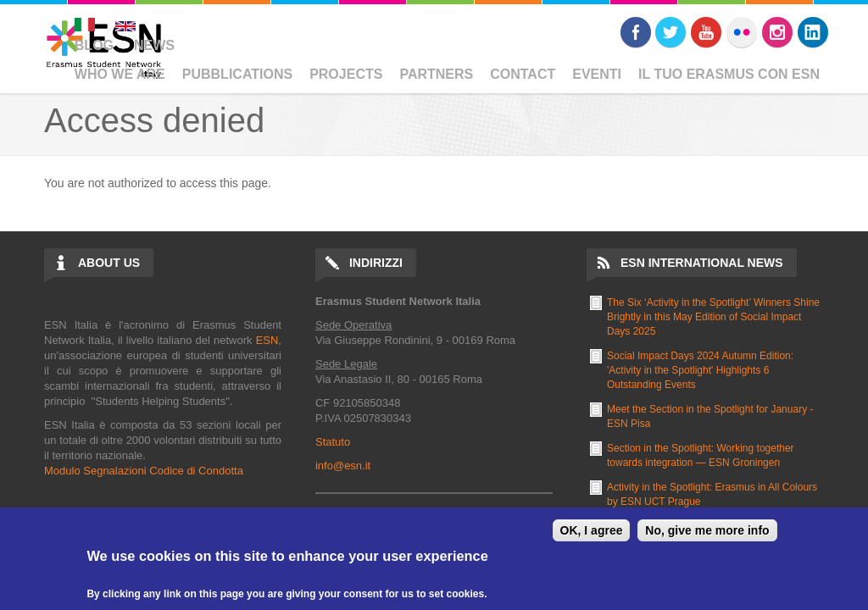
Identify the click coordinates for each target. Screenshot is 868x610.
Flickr (742, 32)
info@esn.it (343, 466)
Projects (346, 74)
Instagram (777, 32)
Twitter (670, 32)
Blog (94, 45)
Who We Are (120, 74)
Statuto (333, 442)
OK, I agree (592, 530)
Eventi (597, 74)
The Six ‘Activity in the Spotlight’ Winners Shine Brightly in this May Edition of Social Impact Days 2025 (713, 317)
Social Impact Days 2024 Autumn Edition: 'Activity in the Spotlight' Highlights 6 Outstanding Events (700, 370)
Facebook (636, 32)
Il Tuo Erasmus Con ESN (729, 74)
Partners (436, 74)
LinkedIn (813, 32)
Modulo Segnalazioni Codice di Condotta (144, 471)
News (154, 45)
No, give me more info (707, 530)
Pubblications (237, 74)
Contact (523, 74)
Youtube (706, 32)
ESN (267, 340)
